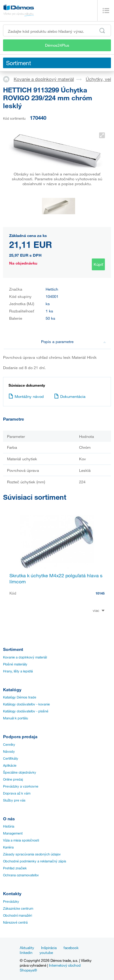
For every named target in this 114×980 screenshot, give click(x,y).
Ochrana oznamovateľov (21, 875)
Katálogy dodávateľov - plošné (26, 711)
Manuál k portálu (16, 718)
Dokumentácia (70, 396)
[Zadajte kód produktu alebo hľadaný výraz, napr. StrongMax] (57, 30)
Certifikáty (11, 758)
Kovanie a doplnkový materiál (44, 79)
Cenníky (9, 745)
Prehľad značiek (15, 868)
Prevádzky (11, 902)
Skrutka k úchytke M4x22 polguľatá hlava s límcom (56, 578)
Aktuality (27, 948)
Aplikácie (10, 765)
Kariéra (8, 847)
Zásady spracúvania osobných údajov (32, 854)
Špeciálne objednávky (20, 772)
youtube (46, 952)
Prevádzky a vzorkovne (21, 786)
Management (13, 833)
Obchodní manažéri (17, 915)
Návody (9, 752)
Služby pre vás (14, 800)
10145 (100, 593)
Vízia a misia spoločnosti (21, 840)
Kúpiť (98, 264)
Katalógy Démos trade (20, 697)
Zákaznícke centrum (18, 908)
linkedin (26, 952)
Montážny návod (26, 396)
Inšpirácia (49, 948)
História (9, 826)
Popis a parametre (74, 342)
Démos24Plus (57, 45)
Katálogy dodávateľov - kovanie (26, 704)
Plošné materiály (15, 664)
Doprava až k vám (17, 793)
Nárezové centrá (15, 922)
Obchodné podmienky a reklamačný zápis (35, 861)
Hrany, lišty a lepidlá (18, 671)
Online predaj (13, 779)
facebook (71, 948)
